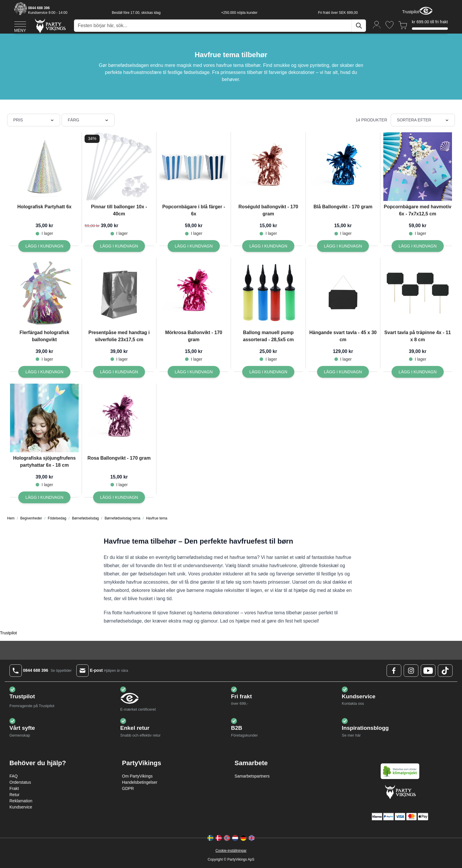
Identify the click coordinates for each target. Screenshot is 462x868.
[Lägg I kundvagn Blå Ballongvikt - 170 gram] (343, 246)
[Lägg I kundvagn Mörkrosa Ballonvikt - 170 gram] (194, 372)
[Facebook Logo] (394, 671)
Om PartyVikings (137, 776)
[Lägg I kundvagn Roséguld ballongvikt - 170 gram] (268, 246)
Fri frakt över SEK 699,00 (338, 13)
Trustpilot (411, 12)
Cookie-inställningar (231, 851)
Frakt (14, 788)
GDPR (128, 788)
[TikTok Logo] (445, 671)
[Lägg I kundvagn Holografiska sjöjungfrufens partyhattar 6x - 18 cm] (44, 497)
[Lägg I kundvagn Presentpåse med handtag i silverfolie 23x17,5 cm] (119, 372)
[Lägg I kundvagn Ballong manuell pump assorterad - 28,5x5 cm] (268, 372)
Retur (14, 795)
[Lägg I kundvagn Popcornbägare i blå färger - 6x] (194, 246)
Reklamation (21, 801)
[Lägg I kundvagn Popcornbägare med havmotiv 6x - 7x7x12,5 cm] (418, 246)
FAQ (14, 776)
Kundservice (21, 807)
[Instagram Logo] (411, 671)
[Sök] (359, 26)
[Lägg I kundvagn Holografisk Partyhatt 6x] (44, 246)
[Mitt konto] (377, 24)
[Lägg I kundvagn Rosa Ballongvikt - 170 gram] (119, 497)
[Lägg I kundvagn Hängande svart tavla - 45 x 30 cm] (343, 372)
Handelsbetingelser (140, 782)
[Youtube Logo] (428, 671)
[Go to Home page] (50, 25)
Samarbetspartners (252, 776)
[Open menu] (20, 26)
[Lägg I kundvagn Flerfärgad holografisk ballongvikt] (44, 372)
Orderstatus (20, 782)
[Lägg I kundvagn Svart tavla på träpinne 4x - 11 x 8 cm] (418, 372)
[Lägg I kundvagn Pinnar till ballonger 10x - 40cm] (119, 246)
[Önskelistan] (390, 25)
